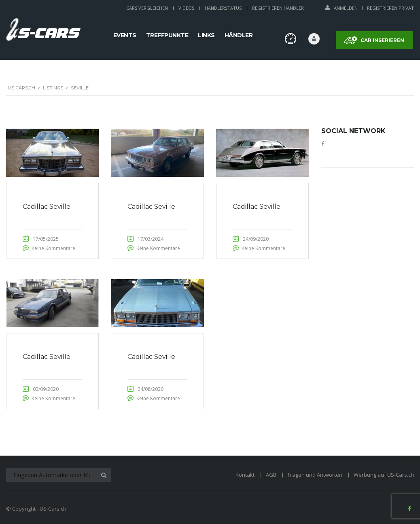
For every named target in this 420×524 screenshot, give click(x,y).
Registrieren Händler (278, 8)
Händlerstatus (223, 8)
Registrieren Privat (390, 8)
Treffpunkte (167, 35)
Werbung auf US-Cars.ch (384, 475)
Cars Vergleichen (147, 8)
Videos (186, 8)
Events (125, 35)
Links (206, 35)
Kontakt (245, 475)
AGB (271, 475)
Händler (239, 35)
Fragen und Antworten (315, 475)
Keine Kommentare (53, 248)
